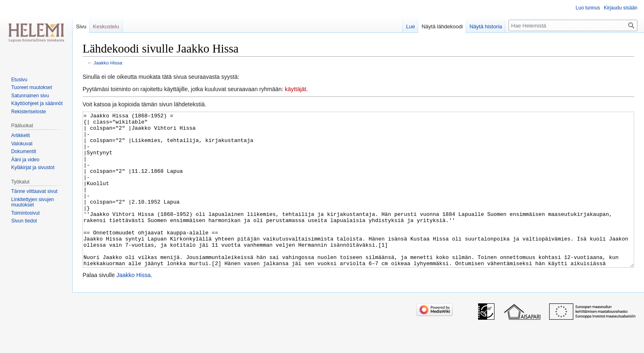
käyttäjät (296, 89)
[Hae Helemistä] (573, 25)
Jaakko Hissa (108, 63)
